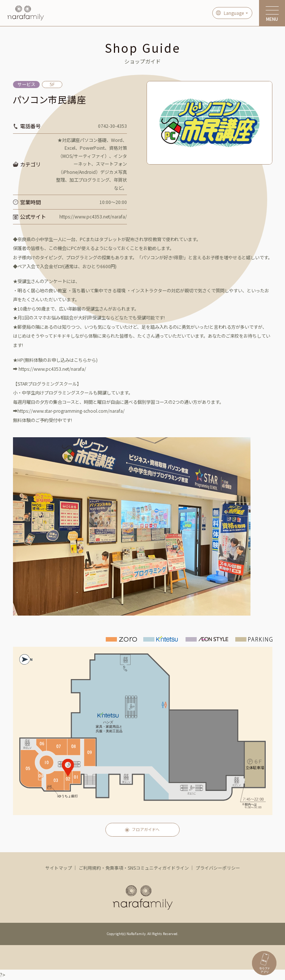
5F (52, 84)
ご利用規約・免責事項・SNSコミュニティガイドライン (134, 868)
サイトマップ (59, 868)
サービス (26, 84)
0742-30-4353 (112, 126)
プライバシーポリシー (218, 868)
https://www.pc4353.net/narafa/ (93, 217)
